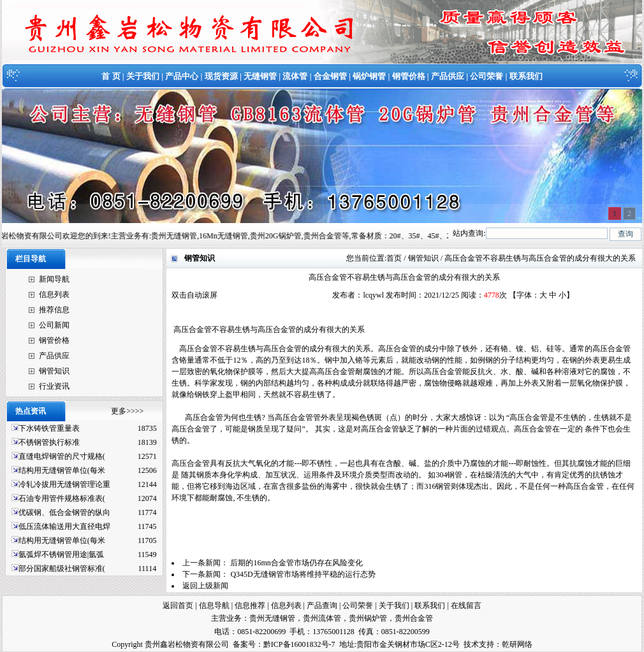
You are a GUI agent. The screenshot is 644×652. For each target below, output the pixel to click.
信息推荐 (250, 605)
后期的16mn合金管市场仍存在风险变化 (296, 563)
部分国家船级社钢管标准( (62, 569)
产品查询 (322, 605)
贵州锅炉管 (368, 618)
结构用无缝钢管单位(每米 (62, 470)
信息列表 (54, 294)
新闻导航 (54, 279)
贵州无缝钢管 (272, 618)
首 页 (111, 76)
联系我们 (526, 76)
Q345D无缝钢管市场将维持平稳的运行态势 (303, 574)
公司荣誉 (487, 76)
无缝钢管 (260, 76)
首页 (394, 258)
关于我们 (143, 76)
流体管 (295, 76)
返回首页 (178, 605)
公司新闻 (54, 325)
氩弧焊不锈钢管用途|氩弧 (61, 554)
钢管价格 (409, 76)
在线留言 (466, 605)
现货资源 (221, 76)
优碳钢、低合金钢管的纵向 (64, 512)
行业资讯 (54, 386)
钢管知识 (54, 371)
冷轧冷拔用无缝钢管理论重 (64, 484)
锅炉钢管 (369, 76)
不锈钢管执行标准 (49, 442)
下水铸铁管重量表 (49, 428)
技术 (471, 644)
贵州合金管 (414, 618)
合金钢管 (330, 76)
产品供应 (448, 76)
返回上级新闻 (205, 586)
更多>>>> (127, 411)
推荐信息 (54, 310)
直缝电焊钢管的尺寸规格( (62, 456)
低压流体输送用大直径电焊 (64, 526)
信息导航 (214, 605)
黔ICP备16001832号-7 (299, 644)
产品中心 (182, 76)
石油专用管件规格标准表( (62, 498)
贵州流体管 (322, 618)
